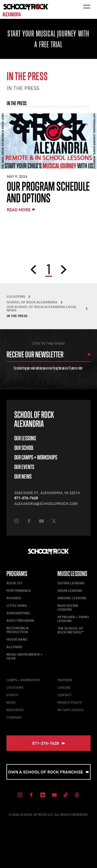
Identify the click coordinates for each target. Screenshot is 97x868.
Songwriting (18, 613)
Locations (15, 687)
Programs (17, 574)
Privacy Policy (70, 702)
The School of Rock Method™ (70, 630)
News (11, 702)
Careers (64, 687)
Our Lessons (25, 438)
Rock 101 (15, 583)
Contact (65, 695)
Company (14, 717)
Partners (65, 680)
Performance (19, 590)
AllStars (14, 647)
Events (12, 695)
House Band (17, 639)
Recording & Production (17, 630)
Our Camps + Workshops (36, 457)
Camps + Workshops (23, 680)
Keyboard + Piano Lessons (73, 619)
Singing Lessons (72, 598)
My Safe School (71, 710)
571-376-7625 (26, 498)
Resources (15, 710)
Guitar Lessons (71, 583)
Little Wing (17, 605)
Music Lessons (72, 574)
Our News (23, 476)
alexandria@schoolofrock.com (46, 504)
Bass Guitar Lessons (68, 607)
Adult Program (20, 620)
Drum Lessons (70, 590)
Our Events (24, 467)
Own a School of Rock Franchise (48, 772)
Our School (24, 448)
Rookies (14, 598)
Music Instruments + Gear (25, 656)
